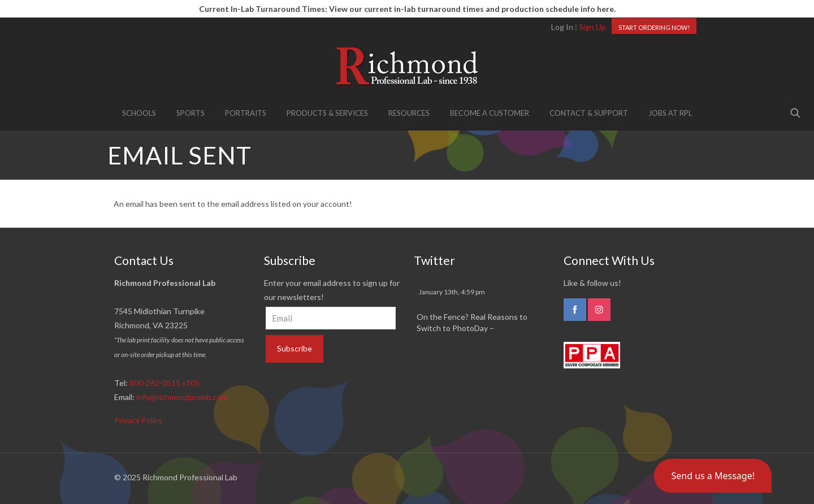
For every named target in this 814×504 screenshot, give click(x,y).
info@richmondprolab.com (182, 397)
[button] (713, 476)
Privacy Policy (138, 420)
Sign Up (592, 27)
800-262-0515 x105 (164, 383)
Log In (562, 27)
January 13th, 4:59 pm (452, 292)
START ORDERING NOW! (654, 27)
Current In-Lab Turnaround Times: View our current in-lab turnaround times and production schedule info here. (407, 9)
